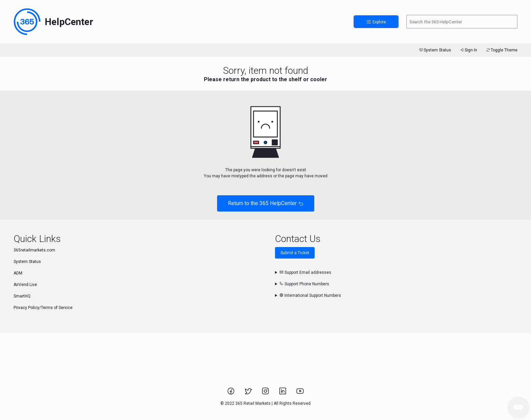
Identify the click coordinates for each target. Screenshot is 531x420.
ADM (18, 273)
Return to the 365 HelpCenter (266, 203)
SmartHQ (22, 296)
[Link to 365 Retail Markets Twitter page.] (249, 393)
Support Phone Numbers (304, 284)
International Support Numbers (310, 295)
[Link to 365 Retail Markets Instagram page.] (266, 393)
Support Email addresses (305, 272)
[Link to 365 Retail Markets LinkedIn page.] (283, 393)
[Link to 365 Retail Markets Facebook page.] (231, 393)
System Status (435, 50)
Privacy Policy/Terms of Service (43, 308)
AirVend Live (25, 285)
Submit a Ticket (295, 253)
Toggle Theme (501, 50)
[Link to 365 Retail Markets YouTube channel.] (300, 393)
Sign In (468, 50)
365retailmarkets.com (34, 250)
